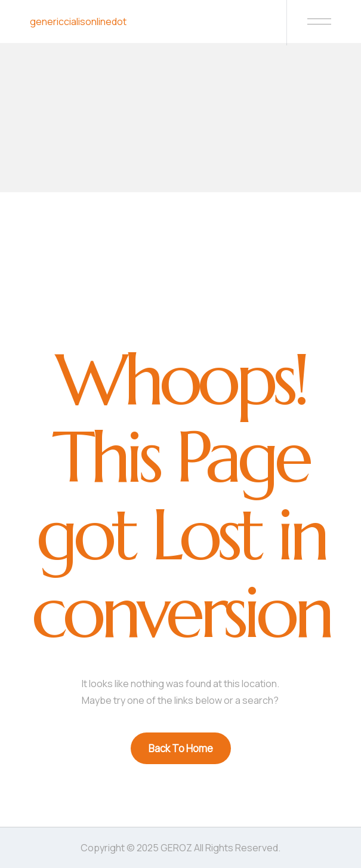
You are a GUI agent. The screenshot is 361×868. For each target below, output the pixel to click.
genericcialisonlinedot (78, 21)
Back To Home (181, 748)
